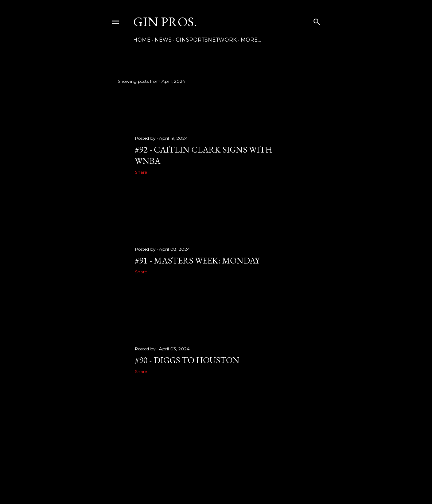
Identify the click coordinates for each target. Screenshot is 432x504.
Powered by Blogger (216, 469)
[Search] (317, 20)
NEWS (163, 40)
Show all (302, 81)
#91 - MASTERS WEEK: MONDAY (197, 260)
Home (142, 40)
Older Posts (302, 424)
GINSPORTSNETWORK (206, 40)
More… (251, 40)
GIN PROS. (165, 22)
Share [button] (141, 172)
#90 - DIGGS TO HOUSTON (187, 360)
